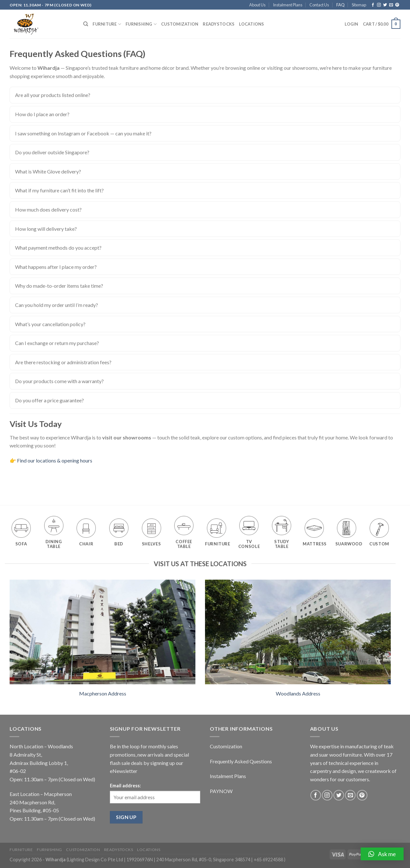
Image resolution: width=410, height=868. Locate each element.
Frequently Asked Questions (241, 761)
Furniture (107, 24)
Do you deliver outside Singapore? (52, 152)
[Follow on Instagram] (379, 5)
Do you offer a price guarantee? (49, 400)
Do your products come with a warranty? (59, 381)
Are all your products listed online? (53, 95)
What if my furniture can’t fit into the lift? (59, 190)
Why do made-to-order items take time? (59, 286)
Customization (180, 24)
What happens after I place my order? (56, 267)
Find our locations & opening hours (55, 460)
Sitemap (359, 5)
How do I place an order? (42, 114)
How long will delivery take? (46, 229)
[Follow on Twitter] (385, 5)
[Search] (86, 24)
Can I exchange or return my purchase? (57, 343)
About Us (257, 5)
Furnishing (141, 24)
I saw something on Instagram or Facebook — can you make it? (83, 133)
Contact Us (319, 5)
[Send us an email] (391, 5)
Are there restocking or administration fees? (63, 362)
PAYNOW (221, 791)
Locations (251, 24)
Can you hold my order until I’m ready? (57, 305)
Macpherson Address (103, 693)
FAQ (340, 5)
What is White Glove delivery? (48, 171)
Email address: (125, 786)
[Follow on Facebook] (373, 5)
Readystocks (219, 24)
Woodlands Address (298, 693)
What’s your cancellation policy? (50, 324)
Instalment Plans (288, 5)
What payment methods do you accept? (58, 248)
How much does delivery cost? (48, 209)
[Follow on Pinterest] (397, 5)
